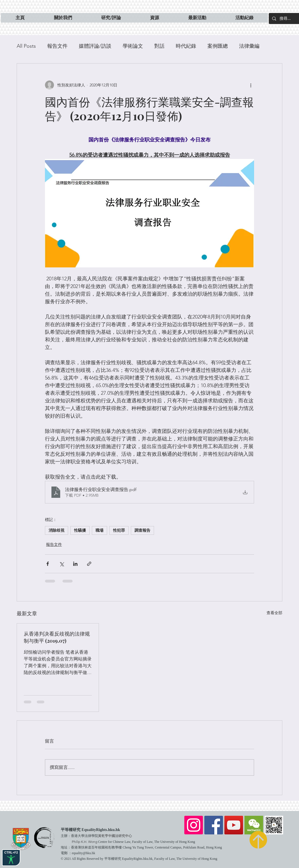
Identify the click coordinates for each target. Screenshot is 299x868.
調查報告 (142, 530)
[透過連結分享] (89, 564)
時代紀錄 (186, 46)
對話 (159, 46)
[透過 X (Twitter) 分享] (61, 564)
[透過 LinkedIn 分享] (75, 564)
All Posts (26, 46)
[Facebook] (214, 825)
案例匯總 (218, 46)
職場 (99, 530)
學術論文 (133, 46)
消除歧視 (57, 530)
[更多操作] (251, 85)
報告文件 (57, 46)
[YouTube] (234, 825)
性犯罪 (119, 530)
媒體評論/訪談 (95, 46)
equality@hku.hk (84, 853)
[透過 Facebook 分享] (48, 564)
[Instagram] (194, 825)
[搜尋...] (289, 18)
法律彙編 (249, 46)
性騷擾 (80, 530)
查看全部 (274, 613)
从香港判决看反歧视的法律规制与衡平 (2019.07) (57, 637)
